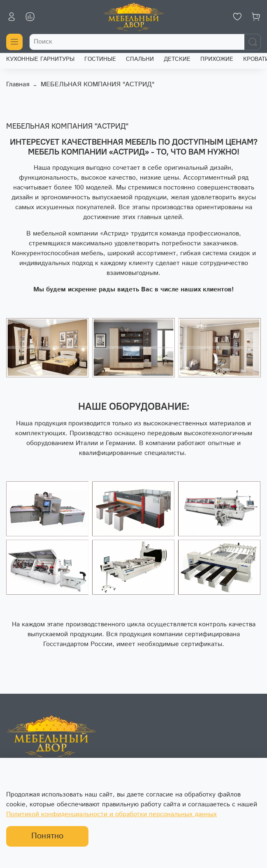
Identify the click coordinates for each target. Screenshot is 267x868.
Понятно (47, 836)
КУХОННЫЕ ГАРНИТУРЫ (40, 59)
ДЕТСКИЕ (177, 59)
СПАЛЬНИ (140, 59)
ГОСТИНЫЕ (100, 59)
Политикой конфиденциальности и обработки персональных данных (111, 814)
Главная (18, 84)
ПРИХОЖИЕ (217, 59)
